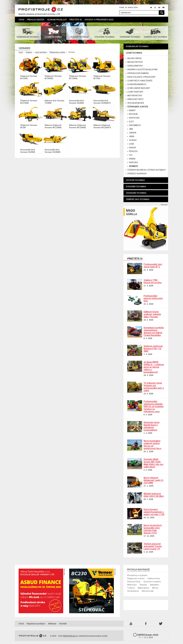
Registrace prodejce (36, 624)
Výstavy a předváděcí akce (99, 20)
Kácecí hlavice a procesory (141, 77)
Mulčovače (132, 585)
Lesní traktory (134, 92)
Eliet (131, 122)
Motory (155, 588)
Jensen (132, 133)
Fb (146, 624)
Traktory (131, 588)
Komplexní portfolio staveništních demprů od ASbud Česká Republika (154, 331)
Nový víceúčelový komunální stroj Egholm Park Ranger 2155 (153, 529)
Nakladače (155, 585)
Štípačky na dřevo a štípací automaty (146, 170)
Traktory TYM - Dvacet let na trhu (153, 281)
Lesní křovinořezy (136, 84)
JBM (130, 129)
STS (130, 155)
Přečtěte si (76, 20)
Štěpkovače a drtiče (57, 52)
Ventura (132, 162)
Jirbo (131, 136)
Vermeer (133, 166)
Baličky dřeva (134, 58)
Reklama (52, 624)
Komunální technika (137, 46)
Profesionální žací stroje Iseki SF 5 (153, 265)
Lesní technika (41, 52)
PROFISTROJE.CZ (41, 10)
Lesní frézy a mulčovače (139, 81)
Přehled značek (36, 20)
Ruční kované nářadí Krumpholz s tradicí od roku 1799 (154, 512)
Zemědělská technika (138, 199)
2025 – (146, 636)
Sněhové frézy (154, 578)
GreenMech (134, 125)
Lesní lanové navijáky (138, 88)
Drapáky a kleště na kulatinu (142, 70)
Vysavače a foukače (152, 582)
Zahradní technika (136, 193)
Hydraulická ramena (137, 73)
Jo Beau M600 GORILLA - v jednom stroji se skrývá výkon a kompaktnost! (154, 367)
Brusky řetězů (134, 62)
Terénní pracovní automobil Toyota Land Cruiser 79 (153, 546)
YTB (132, 624)
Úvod (21, 20)
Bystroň (132, 114)
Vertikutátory (133, 591)
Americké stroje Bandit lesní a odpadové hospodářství (152, 426)
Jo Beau (132, 140)
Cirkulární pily (134, 66)
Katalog (29, 52)
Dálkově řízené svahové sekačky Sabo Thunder (152, 314)
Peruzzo (132, 151)
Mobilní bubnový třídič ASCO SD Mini (154, 495)
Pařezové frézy (135, 99)
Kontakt (63, 624)
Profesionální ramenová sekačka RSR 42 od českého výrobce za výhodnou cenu (154, 406)
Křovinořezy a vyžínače (137, 575)
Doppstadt (134, 118)
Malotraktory (143, 588)
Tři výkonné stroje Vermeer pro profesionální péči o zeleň (154, 387)
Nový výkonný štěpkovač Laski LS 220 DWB (153, 480)
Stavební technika (136, 186)
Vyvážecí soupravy (136, 174)
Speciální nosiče (135, 103)
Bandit (131, 110)
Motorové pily (134, 96)
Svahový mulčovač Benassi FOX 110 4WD (153, 348)
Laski (131, 144)
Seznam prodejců (57, 20)
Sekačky (143, 585)
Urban (131, 159)
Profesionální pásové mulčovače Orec (153, 298)
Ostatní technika (135, 180)
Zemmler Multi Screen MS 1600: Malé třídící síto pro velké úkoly (153, 463)
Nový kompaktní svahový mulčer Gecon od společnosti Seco (152, 444)
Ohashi (132, 148)
